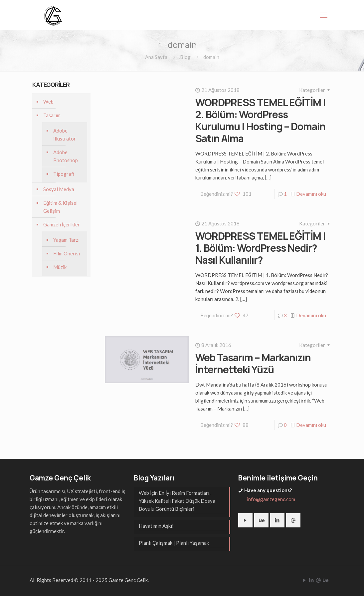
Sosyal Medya (59, 189)
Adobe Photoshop (66, 156)
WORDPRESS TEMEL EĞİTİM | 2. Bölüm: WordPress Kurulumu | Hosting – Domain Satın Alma (261, 120)
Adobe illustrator (65, 135)
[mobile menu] (324, 15)
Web (48, 102)
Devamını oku (311, 194)
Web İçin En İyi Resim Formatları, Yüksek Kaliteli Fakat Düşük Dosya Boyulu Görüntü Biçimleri (177, 501)
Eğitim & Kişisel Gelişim (60, 207)
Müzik (60, 267)
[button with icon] (245, 520)
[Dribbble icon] (318, 580)
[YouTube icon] (304, 580)
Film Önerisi (67, 253)
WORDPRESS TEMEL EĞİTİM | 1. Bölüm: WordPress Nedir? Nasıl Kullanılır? (261, 248)
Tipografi (64, 174)
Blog (185, 57)
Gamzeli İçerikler (62, 224)
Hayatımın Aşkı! (156, 526)
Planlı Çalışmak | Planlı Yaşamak (174, 543)
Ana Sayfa (156, 57)
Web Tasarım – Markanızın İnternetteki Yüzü (253, 363)
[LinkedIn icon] (311, 580)
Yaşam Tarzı (66, 240)
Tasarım (52, 115)
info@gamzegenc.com (271, 499)
